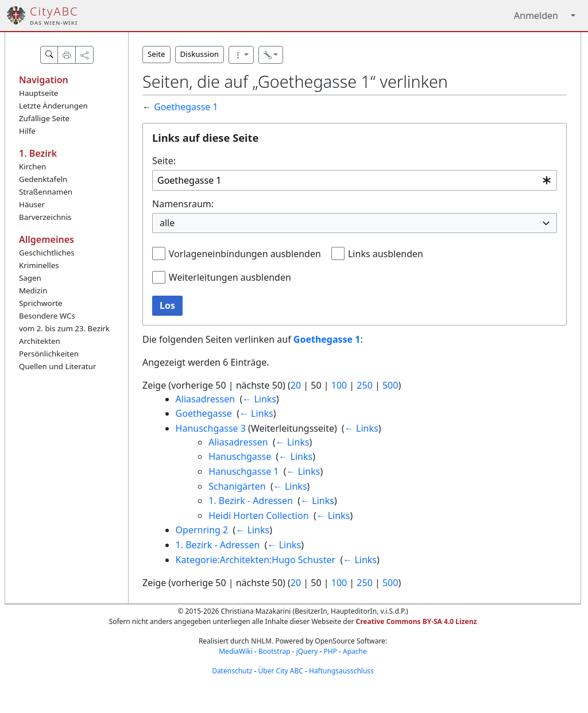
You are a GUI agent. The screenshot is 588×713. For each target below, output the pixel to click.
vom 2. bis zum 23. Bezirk (64, 328)
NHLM (261, 641)
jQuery (307, 651)
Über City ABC (281, 671)
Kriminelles (39, 265)
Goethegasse (204, 413)
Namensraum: (183, 204)
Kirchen (32, 166)
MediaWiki (236, 651)
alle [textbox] (167, 223)
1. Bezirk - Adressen (251, 501)
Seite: (164, 161)
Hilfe (27, 131)
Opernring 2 (202, 530)
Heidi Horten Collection (258, 516)
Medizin (33, 290)
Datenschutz (232, 671)
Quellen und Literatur (57, 366)
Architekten (40, 341)
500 (390, 385)
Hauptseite (38, 93)
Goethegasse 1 (186, 107)
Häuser (32, 204)
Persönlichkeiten (49, 354)
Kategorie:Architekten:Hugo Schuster (256, 560)
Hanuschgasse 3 (211, 428)
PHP (330, 651)
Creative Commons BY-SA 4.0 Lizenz (417, 621)
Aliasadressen (206, 399)
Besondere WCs (47, 316)
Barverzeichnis (45, 217)
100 (339, 385)
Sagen (30, 278)
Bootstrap (274, 651)
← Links (259, 399)
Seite (156, 54)
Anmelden (536, 15)
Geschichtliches (47, 253)
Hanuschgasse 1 (243, 471)
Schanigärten (237, 486)
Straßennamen (46, 192)
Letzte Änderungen (53, 106)
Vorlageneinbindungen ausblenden (245, 254)
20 (296, 385)
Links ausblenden (386, 254)
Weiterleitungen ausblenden (230, 277)
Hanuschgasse (240, 456)
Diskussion (200, 54)
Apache (355, 651)
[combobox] (355, 181)
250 (364, 385)
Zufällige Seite (44, 118)
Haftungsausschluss (341, 671)
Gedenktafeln (43, 179)
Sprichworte (40, 303)
